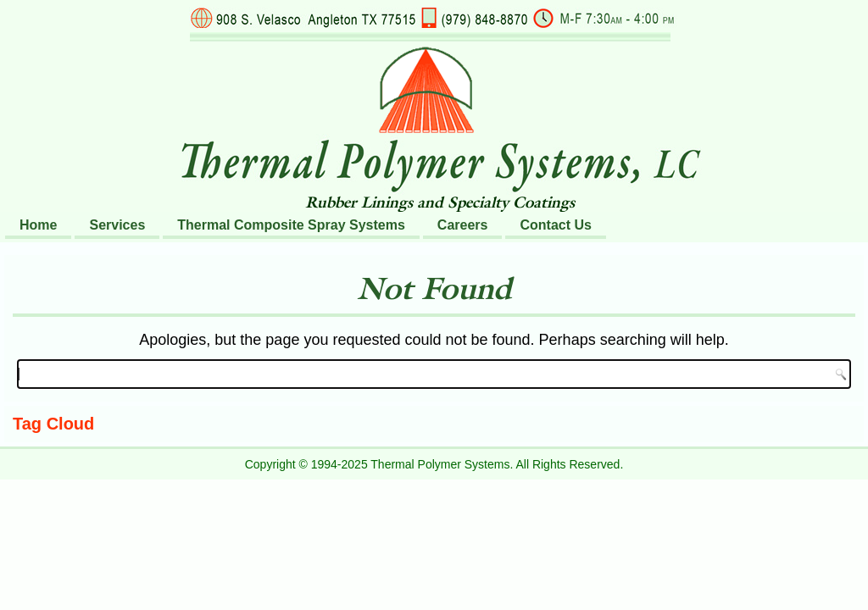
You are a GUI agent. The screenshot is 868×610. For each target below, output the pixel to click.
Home (38, 225)
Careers (463, 225)
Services (117, 225)
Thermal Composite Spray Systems (291, 225)
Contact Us (555, 225)
